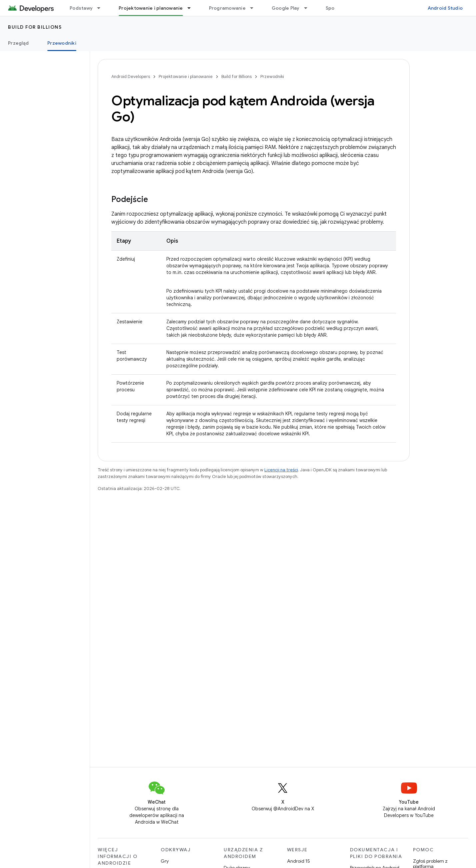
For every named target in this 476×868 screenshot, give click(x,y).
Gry (165, 861)
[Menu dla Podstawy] (102, 8)
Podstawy (81, 8)
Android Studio (445, 8)
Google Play (286, 8)
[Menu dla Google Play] (309, 8)
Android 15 (298, 861)
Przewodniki (272, 76)
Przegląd (18, 43)
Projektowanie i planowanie (186, 76)
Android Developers (131, 76)
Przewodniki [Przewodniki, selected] (62, 43)
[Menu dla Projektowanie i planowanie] (192, 8)
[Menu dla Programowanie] (255, 8)
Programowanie (227, 8)
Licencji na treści (281, 470)
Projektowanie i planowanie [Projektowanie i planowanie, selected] (151, 8)
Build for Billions (35, 27)
